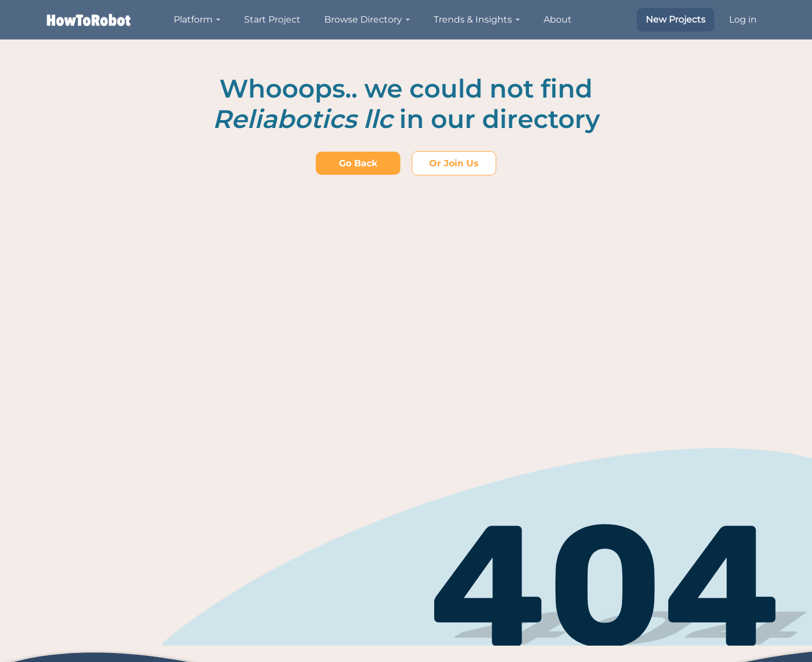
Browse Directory (363, 19)
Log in (743, 19)
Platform (193, 19)
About (558, 19)
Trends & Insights (473, 19)
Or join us (454, 163)
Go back (358, 163)
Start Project (272, 19)
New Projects (676, 19)
